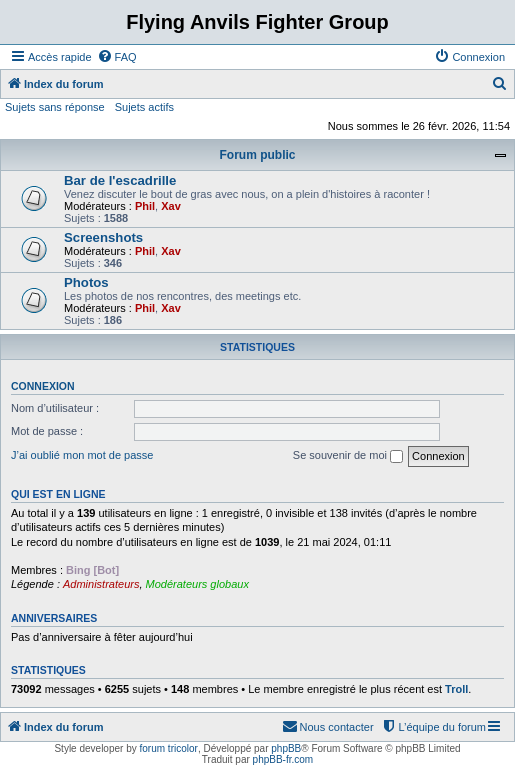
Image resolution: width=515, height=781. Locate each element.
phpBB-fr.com (283, 759)
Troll (456, 689)
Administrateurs (101, 584)
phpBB (286, 748)
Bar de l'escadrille (120, 180)
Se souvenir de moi (348, 456)
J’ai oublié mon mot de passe (82, 455)
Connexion (43, 386)
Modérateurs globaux (197, 584)
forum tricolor (169, 748)
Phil (145, 206)
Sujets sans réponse (55, 107)
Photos (86, 282)
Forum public (258, 155)
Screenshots (103, 237)
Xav (171, 206)
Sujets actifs (144, 107)
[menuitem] (117, 57)
